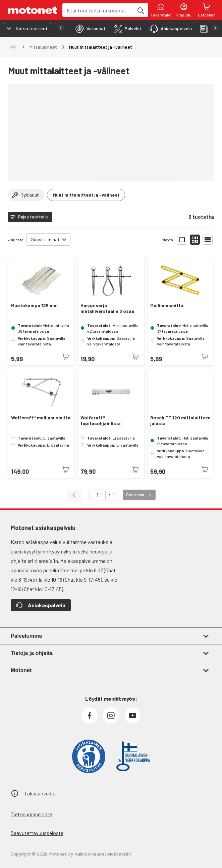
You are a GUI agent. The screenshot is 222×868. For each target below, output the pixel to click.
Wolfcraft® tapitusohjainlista (101, 421)
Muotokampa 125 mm (34, 305)
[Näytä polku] (13, 47)
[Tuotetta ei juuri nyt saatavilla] (66, 357)
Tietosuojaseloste (31, 814)
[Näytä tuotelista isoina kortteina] (182, 240)
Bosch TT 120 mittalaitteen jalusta (180, 421)
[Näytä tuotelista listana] (208, 240)
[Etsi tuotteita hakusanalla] (140, 10)
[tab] (89, 29)
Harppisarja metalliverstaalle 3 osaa (107, 308)
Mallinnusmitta (167, 305)
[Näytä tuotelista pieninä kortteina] (195, 240)
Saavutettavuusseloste (37, 833)
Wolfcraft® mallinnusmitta (41, 418)
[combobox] (98, 10)
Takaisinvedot (40, 793)
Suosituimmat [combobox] (45, 239)
